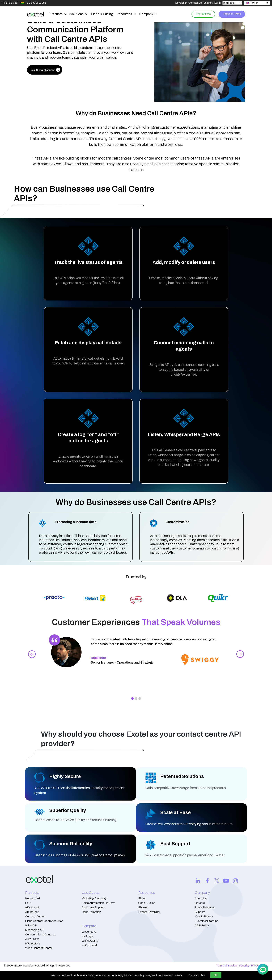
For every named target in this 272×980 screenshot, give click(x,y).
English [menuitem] (254, 3)
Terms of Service (227, 966)
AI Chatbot (32, 912)
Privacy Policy (197, 975)
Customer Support (93, 907)
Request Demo (231, 14)
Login (218, 3)
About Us (201, 898)
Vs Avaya (87, 936)
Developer (181, 3)
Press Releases (205, 907)
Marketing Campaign (95, 898)
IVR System (33, 944)
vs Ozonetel (89, 945)
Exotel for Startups (207, 921)
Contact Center (35, 916)
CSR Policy (202, 925)
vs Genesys (89, 932)
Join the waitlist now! (45, 70)
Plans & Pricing (102, 14)
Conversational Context (40, 934)
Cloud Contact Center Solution (44, 921)
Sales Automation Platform (98, 903)
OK (216, 975)
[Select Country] (232, 3)
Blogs (142, 898)
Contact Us (195, 3)
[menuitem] (257, 3)
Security (244, 966)
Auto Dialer (32, 939)
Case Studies (147, 903)
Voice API (31, 925)
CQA (28, 903)
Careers (200, 903)
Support (208, 3)
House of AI (32, 898)
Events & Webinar (149, 912)
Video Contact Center (39, 948)
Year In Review (204, 916)
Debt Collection (91, 912)
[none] (257, 3)
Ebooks (143, 907)
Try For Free (202, 14)
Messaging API (35, 930)
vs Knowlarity (90, 941)
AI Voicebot (32, 907)
